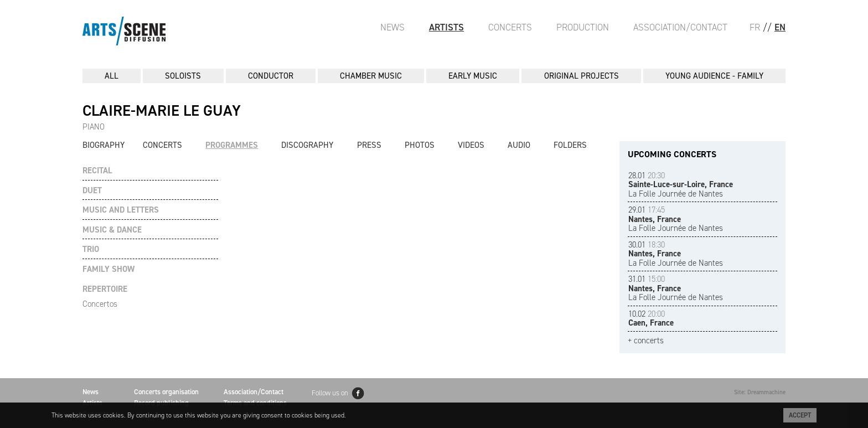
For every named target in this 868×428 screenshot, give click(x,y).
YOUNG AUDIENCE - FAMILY (714, 76)
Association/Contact (680, 27)
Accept (800, 415)
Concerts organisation (166, 392)
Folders (570, 145)
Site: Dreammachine (760, 392)
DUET (92, 191)
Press (369, 145)
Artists (446, 27)
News (392, 27)
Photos (420, 145)
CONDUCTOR (271, 76)
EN (780, 27)
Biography (104, 145)
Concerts (510, 27)
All (112, 76)
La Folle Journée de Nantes (681, 185)
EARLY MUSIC (473, 76)
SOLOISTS (183, 76)
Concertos (100, 304)
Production (583, 27)
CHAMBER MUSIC (371, 76)
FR (755, 27)
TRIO (91, 249)
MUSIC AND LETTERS (121, 210)
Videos (471, 145)
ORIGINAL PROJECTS (582, 76)
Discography (307, 145)
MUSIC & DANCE (112, 230)
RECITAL (97, 171)
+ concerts (646, 341)
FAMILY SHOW (108, 269)
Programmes (232, 145)
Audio (519, 145)
